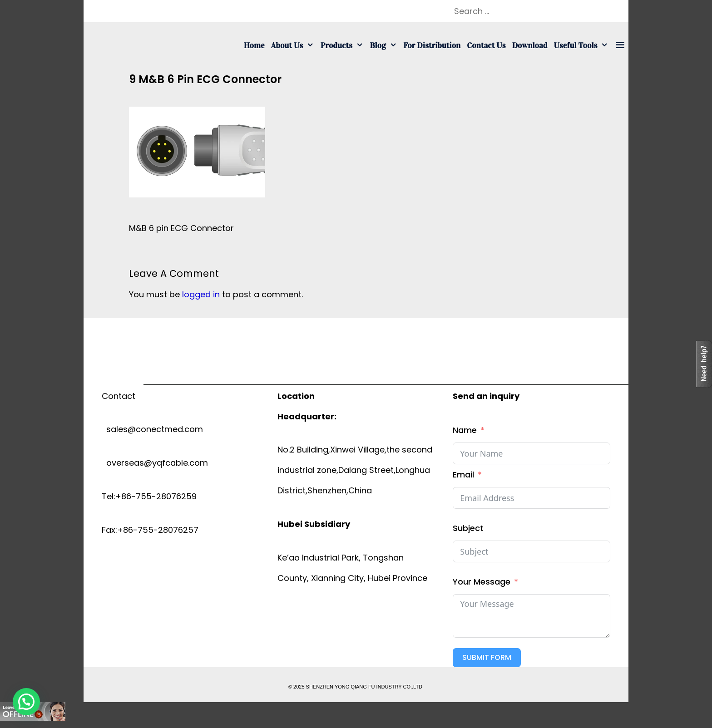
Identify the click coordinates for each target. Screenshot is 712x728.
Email (463, 475)
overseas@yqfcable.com (155, 463)
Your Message (482, 582)
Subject (468, 528)
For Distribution (432, 45)
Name (465, 430)
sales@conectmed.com (152, 429)
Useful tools (583, 45)
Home (254, 45)
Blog (385, 45)
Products (344, 45)
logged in (201, 294)
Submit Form (487, 657)
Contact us (486, 45)
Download (530, 45)
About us (294, 45)
